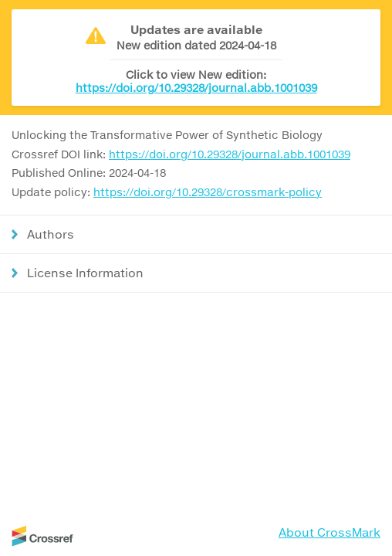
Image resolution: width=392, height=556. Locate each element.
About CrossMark (329, 532)
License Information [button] (85, 273)
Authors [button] (51, 234)
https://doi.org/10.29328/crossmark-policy (208, 192)
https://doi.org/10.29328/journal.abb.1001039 (196, 88)
